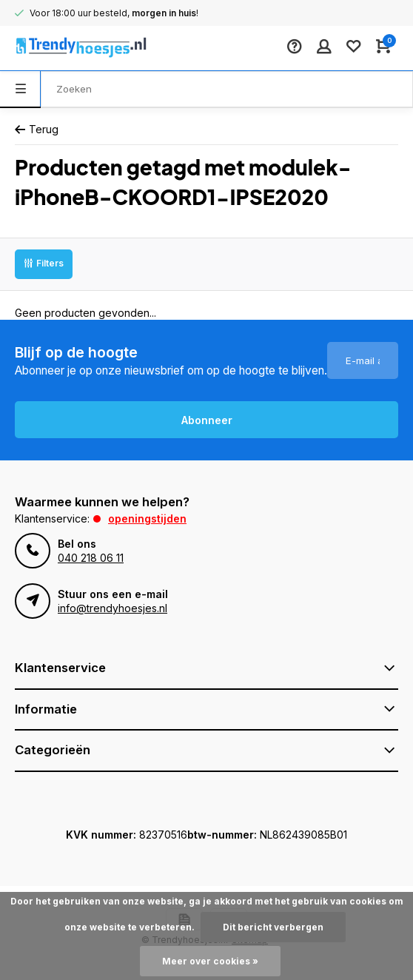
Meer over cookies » (210, 961)
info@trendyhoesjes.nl (113, 608)
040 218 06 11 (91, 558)
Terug (37, 129)
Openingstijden (147, 518)
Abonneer (207, 420)
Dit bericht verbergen (273, 927)
